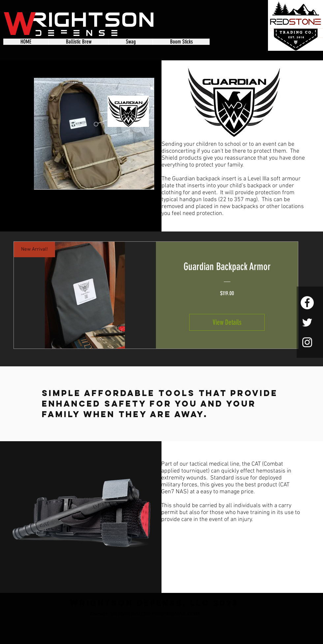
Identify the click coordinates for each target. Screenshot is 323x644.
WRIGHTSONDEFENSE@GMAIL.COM (155, 614)
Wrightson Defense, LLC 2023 (154, 603)
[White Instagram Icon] (307, 342)
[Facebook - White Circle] (307, 303)
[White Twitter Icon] (307, 322)
